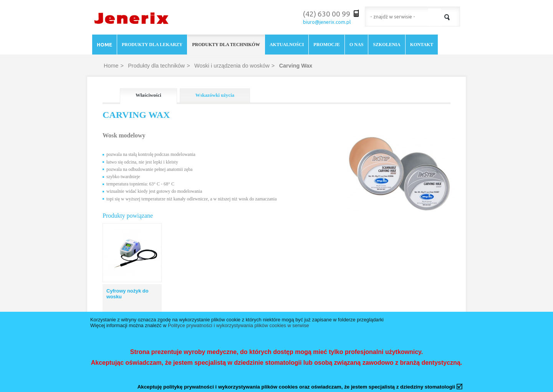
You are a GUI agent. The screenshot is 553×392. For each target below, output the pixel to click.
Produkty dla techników (226, 45)
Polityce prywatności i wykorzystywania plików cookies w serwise (238, 325)
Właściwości (148, 95)
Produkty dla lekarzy (152, 45)
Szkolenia (387, 45)
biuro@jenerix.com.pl (327, 22)
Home (104, 45)
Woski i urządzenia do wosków (232, 66)
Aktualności (287, 45)
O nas (356, 45)
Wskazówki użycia (215, 95)
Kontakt (422, 45)
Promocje (327, 45)
